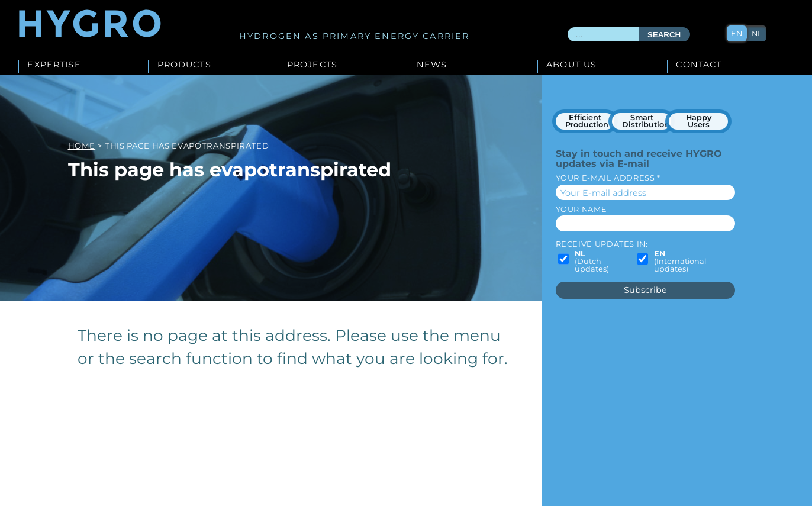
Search (664, 35)
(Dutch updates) (592, 262)
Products (184, 65)
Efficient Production (587, 121)
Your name (581, 209)
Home (82, 146)
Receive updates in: (602, 244)
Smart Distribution (646, 121)
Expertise (54, 65)
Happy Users (699, 121)
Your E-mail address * (608, 178)
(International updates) (680, 262)
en (737, 33)
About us (571, 65)
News (432, 65)
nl (757, 33)
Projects (312, 65)
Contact (699, 65)
